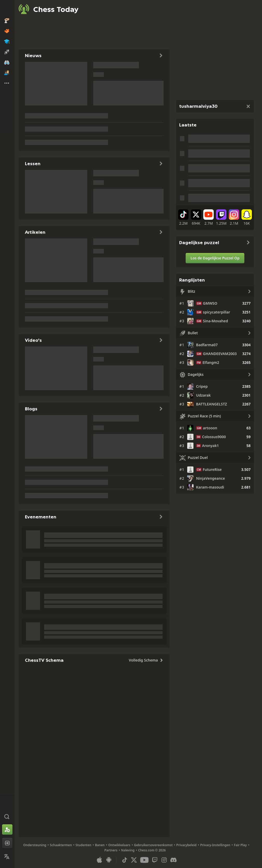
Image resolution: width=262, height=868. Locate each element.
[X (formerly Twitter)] (196, 218)
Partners (111, 850)
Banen (100, 845)
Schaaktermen (61, 845)
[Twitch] (221, 218)
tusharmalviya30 (198, 106)
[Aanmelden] (7, 830)
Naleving (128, 850)
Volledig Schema (146, 660)
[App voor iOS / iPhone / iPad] (99, 860)
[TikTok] (183, 218)
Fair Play (240, 845)
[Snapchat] (247, 218)
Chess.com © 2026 (152, 850)
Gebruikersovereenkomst (153, 845)
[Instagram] (234, 218)
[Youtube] (209, 218)
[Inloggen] (7, 843)
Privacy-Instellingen (215, 845)
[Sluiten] (248, 106)
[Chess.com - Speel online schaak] (7, 9)
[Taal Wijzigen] (7, 857)
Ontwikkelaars (119, 845)
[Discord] (173, 860)
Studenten (83, 845)
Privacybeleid (186, 845)
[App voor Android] (109, 860)
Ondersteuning (35, 845)
